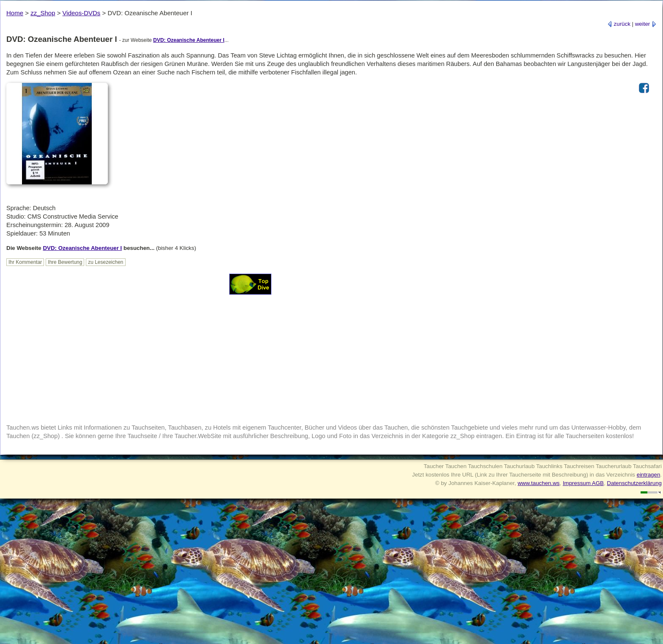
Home (15, 13)
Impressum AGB (583, 483)
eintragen (649, 475)
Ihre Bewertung (65, 262)
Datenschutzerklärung (634, 483)
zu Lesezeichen (105, 262)
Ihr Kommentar (25, 262)
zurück (619, 24)
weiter (646, 24)
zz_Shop (43, 13)
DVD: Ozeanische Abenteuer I (189, 40)
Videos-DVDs (82, 13)
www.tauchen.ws (538, 483)
